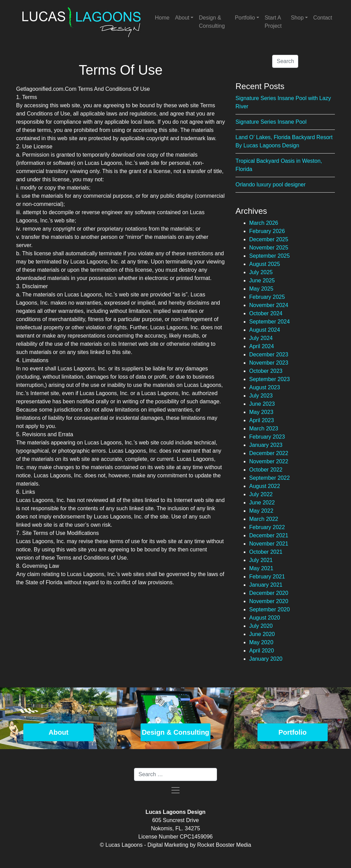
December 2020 (269, 593)
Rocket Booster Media (224, 845)
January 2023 (266, 445)
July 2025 (261, 272)
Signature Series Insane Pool (271, 122)
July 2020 (261, 626)
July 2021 (261, 560)
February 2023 (267, 437)
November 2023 (269, 363)
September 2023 (269, 379)
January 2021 (266, 585)
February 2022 (267, 527)
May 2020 (261, 642)
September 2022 (269, 478)
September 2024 (269, 322)
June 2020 (262, 634)
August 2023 (265, 387)
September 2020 (269, 609)
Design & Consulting (212, 22)
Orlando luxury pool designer (271, 185)
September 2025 (269, 256)
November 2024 (269, 305)
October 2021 (266, 552)
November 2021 (269, 544)
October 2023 (266, 371)
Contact (323, 18)
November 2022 (269, 461)
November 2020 (269, 601)
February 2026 (267, 231)
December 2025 (269, 239)
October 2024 (266, 313)
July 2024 (261, 338)
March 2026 (264, 223)
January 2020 (266, 659)
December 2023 (269, 354)
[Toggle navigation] (175, 790)
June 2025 (262, 280)
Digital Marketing (168, 845)
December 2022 (269, 453)
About (182, 18)
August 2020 (265, 618)
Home (162, 18)
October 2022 (266, 470)
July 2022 (261, 494)
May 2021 (261, 568)
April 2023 (262, 420)
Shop (297, 18)
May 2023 (261, 412)
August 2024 (265, 330)
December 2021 (269, 535)
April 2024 (262, 346)
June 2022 (262, 503)
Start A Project (273, 22)
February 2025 (267, 297)
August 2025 (265, 264)
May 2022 (261, 511)
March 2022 (264, 519)
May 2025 (261, 289)
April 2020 (262, 651)
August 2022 (265, 486)
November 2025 (269, 248)
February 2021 (267, 577)
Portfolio (245, 18)
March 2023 (264, 429)
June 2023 (262, 404)
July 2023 (261, 396)
